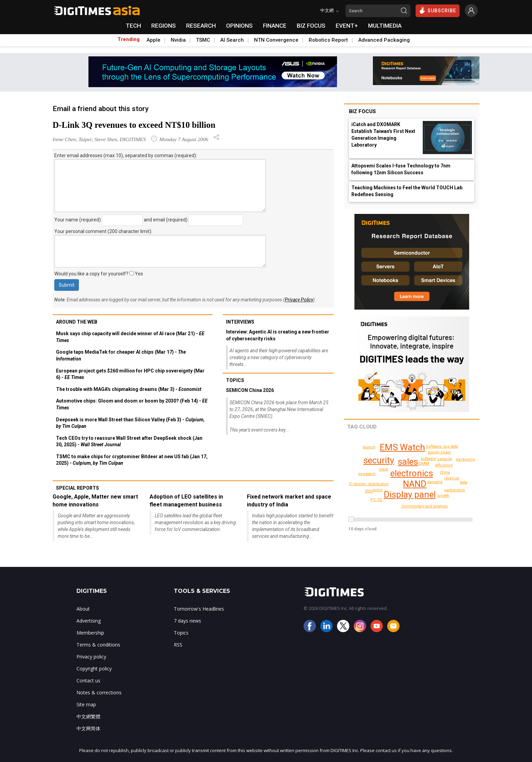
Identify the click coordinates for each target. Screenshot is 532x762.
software (429, 459)
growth (444, 496)
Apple (153, 40)
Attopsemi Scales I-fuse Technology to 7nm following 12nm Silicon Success (401, 169)
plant (383, 469)
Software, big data (443, 446)
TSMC (203, 40)
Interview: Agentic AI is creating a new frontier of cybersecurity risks (278, 335)
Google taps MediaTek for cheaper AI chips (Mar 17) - (121, 355)
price (378, 490)
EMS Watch (402, 447)
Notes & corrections (99, 692)
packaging (466, 459)
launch (370, 447)
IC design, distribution (370, 484)
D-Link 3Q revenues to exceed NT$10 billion (134, 125)
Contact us (88, 681)
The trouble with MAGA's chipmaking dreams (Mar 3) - (129, 389)
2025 (369, 491)
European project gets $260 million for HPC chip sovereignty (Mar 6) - (130, 374)
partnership (455, 490)
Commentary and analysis (425, 506)
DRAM (424, 464)
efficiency (445, 465)
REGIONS (164, 26)
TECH (133, 26)
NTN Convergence (276, 40)
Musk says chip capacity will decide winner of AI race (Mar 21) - (130, 337)
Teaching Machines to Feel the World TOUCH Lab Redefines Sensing (407, 191)
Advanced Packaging (384, 40)
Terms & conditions (98, 645)
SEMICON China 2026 (250, 390)
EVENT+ (347, 26)
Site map (86, 704)
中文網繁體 (88, 716)
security (379, 460)
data (463, 482)
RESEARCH (201, 26)
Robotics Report (328, 40)
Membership (90, 633)
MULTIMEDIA (385, 26)
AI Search (232, 40)
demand (436, 482)
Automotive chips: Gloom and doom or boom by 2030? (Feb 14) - (132, 404)
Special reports (78, 488)
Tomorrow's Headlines (199, 609)
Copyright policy (94, 669)
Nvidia (178, 40)
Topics (235, 380)
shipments (393, 509)
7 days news (187, 621)
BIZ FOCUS (311, 26)
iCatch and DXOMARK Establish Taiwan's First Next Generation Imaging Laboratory (383, 135)
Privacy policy (91, 657)
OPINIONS (239, 26)
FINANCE (275, 26)
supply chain (440, 452)
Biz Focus (362, 111)
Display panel (410, 494)
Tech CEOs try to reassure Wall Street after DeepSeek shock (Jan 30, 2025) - (129, 441)
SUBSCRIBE (438, 10)
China (445, 472)
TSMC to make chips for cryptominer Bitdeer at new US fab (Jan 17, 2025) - (132, 460)
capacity (445, 459)
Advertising (89, 621)
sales (408, 462)
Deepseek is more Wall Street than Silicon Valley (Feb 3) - (130, 423)
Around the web (77, 322)
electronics (411, 473)
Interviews (240, 322)
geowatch (367, 474)
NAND (414, 484)
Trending (129, 39)
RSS (178, 645)
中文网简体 (88, 728)
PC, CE (377, 500)
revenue (452, 478)
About (83, 609)
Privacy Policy (299, 300)
